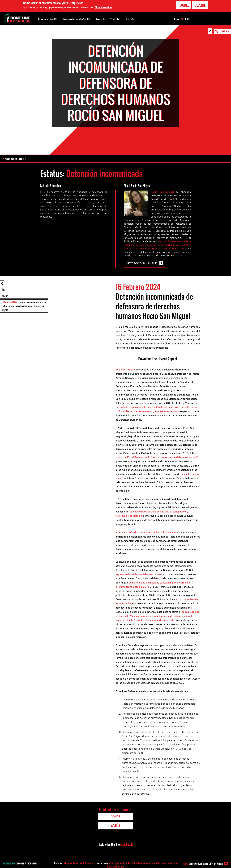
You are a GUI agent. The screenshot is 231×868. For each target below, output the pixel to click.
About (5, 296)
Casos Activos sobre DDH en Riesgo (203, 864)
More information (103, 7)
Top (3, 290)
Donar (177, 19)
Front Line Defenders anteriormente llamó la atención (146, 533)
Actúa (188, 19)
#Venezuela (89, 863)
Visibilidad (115, 19)
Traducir (224, 31)
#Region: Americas (73, 863)
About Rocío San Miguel (16, 159)
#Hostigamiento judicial (121, 863)
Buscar (130, 19)
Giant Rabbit (126, 845)
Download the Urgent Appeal (158, 359)
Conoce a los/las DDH (48, 19)
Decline (200, 5)
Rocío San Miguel (162, 192)
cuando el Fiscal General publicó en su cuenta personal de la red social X (157, 458)
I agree (184, 5)
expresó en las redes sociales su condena (139, 575)
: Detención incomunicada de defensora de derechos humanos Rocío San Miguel (24, 307)
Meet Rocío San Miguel (142, 264)
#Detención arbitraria (145, 863)
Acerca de (100, 19)
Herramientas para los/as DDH (77, 19)
